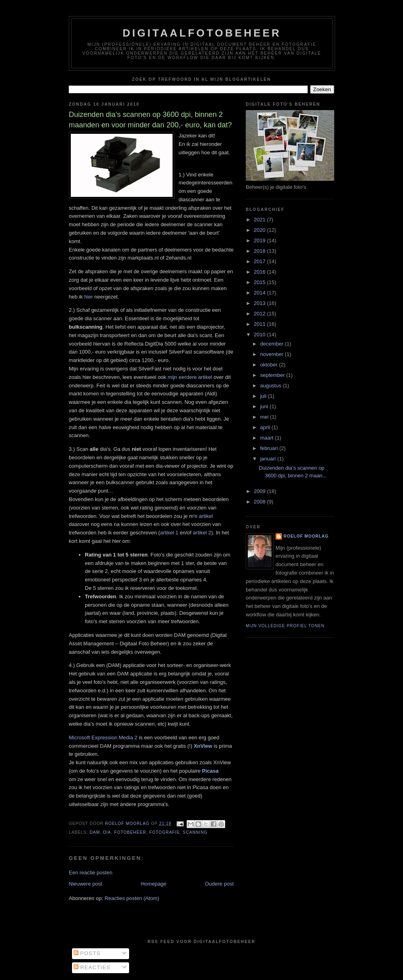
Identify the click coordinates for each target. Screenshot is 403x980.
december (272, 344)
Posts (87, 953)
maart (268, 438)
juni (265, 406)
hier (88, 297)
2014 (260, 293)
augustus (271, 386)
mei (265, 417)
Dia (107, 832)
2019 (260, 240)
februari (270, 448)
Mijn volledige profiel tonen (285, 626)
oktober (270, 365)
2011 (260, 324)
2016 (260, 272)
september (273, 375)
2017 (260, 261)
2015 (260, 282)
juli (264, 396)
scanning (195, 832)
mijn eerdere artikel (190, 377)
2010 (260, 335)
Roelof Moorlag (306, 536)
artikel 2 (202, 533)
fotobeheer (130, 832)
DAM (95, 832)
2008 (260, 502)
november (272, 354)
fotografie (164, 832)
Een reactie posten (90, 873)
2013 (260, 303)
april (266, 427)
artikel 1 (169, 533)
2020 (260, 230)
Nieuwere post (85, 884)
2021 (260, 220)
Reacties (92, 967)
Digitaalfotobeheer (202, 33)
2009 (260, 491)
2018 (260, 251)
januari (269, 459)
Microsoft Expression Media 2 (103, 738)
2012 (260, 314)
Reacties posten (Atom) (132, 898)
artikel (206, 516)
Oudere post (219, 884)
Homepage (154, 884)
